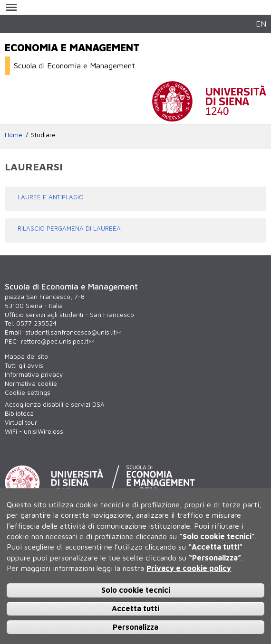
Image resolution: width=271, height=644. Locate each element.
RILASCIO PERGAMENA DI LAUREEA (69, 228)
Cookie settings (28, 392)
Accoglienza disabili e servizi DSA (55, 404)
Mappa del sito (26, 356)
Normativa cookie (31, 383)
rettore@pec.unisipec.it (58, 341)
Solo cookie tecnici (136, 590)
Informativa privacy (34, 374)
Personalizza (135, 627)
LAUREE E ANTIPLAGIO (51, 197)
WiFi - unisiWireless (34, 431)
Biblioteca (19, 413)
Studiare (43, 135)
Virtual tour (21, 422)
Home (14, 135)
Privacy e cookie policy (189, 568)
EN (261, 23)
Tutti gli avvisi (25, 365)
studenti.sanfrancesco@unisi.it (73, 332)
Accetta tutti (135, 608)
